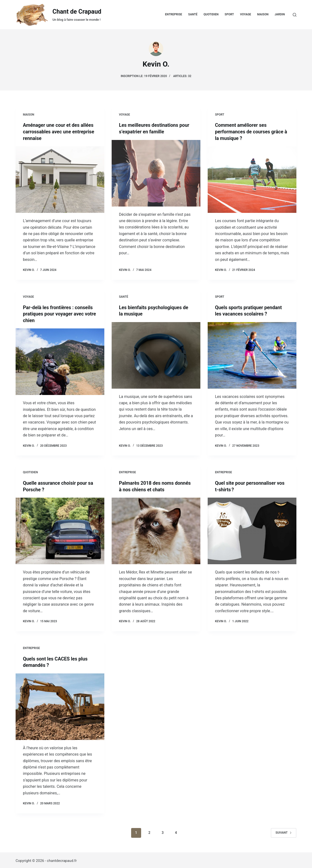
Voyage (246, 14)
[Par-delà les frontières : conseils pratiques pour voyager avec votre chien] (60, 361)
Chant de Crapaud (77, 12)
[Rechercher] (295, 15)
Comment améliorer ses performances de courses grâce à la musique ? (252, 131)
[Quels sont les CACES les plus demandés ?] (60, 705)
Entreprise (174, 14)
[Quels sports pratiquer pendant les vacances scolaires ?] (252, 355)
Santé (193, 14)
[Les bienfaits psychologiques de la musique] (156, 355)
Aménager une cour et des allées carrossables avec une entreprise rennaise (59, 131)
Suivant (284, 831)
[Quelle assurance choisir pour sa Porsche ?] (60, 530)
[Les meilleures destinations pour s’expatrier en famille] (156, 173)
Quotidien (211, 14)
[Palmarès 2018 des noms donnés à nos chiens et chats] (156, 530)
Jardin (280, 14)
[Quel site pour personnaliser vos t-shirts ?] (252, 530)
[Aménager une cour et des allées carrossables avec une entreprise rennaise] (60, 179)
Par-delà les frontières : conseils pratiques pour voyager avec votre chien (58, 313)
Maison (263, 14)
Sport (229, 14)
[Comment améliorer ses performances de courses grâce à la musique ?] (252, 179)
